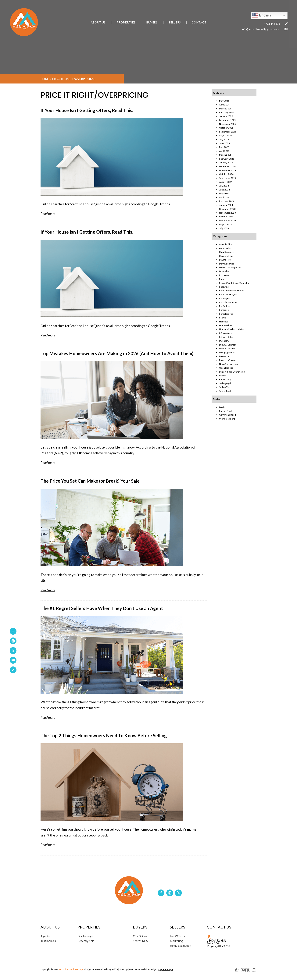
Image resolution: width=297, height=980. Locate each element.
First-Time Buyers (228, 295)
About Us (98, 22)
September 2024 (228, 178)
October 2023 (226, 217)
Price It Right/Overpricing (232, 372)
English (261, 16)
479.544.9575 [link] (272, 24)
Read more (48, 214)
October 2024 (226, 174)
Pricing (223, 376)
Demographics (227, 264)
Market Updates (227, 348)
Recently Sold (86, 941)
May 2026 (224, 101)
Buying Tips (225, 260)
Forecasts (224, 310)
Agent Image (166, 969)
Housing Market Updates (232, 329)
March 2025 (225, 155)
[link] (13, 660)
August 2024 (226, 182)
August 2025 (226, 135)
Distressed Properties (230, 267)
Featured (224, 287)
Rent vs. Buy (225, 379)
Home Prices (226, 325)
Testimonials (48, 941)
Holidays (224, 322)
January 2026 (226, 116)
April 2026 (224, 105)
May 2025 (224, 147)
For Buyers (225, 298)
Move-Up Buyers (228, 360)
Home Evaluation (181, 946)
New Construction (228, 364)
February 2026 (227, 112)
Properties (126, 22)
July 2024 (224, 186)
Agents (45, 936)
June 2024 (224, 190)
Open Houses (226, 368)
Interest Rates (226, 337)
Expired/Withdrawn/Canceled (234, 283)
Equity (222, 279)
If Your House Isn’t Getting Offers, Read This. (87, 110)
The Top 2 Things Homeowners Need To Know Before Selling (104, 735)
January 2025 (226, 163)
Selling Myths (226, 383)
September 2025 (228, 132)
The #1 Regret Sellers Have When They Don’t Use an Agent (102, 608)
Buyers (152, 22)
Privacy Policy (111, 969)
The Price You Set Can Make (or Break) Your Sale (90, 481)
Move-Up (224, 356)
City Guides (140, 936)
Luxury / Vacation (228, 345)
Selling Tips (225, 387)
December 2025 (227, 120)
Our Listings (85, 936)
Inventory (224, 341)
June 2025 (224, 143)
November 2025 (227, 124)
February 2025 (227, 159)
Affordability (225, 244)
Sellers (175, 22)
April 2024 (224, 197)
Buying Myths (226, 256)
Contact (199, 22)
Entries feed (225, 411)
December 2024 (227, 166)
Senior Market (226, 391)
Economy (224, 275)
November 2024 (227, 170)
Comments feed (227, 415)
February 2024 (227, 201)
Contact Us (219, 927)
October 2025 (226, 128)
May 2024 (224, 193)
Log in (222, 407)
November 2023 (227, 213)
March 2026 (225, 109)
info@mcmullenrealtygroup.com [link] (260, 29)
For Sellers (225, 306)
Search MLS (140, 941)
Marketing (177, 941)
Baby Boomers (227, 252)
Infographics (225, 333)
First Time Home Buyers (232, 291)
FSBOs (223, 318)
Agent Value (225, 248)
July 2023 (224, 228)
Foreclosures (226, 314)
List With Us (178, 936)
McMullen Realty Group (71, 969)
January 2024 (226, 205)
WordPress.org (227, 419)
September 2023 (228, 220)
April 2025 (224, 151)
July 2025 (224, 139)
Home (45, 79)
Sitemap (123, 969)
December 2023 (227, 209)
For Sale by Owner (228, 302)
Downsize (224, 271)
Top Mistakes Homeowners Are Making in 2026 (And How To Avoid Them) (117, 353)
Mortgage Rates (227, 352)
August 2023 (226, 224)
